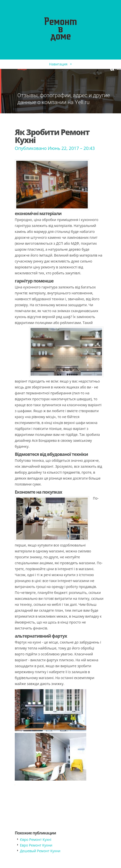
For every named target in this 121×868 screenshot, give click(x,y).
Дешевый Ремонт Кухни (40, 851)
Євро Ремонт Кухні (36, 839)
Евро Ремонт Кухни (36, 845)
